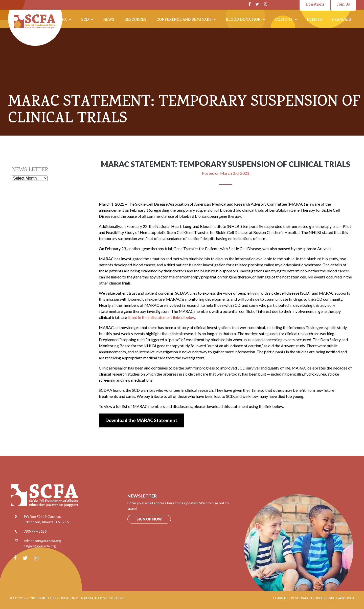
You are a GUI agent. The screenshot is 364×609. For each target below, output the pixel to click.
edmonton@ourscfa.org (42, 541)
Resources (135, 20)
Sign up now (149, 519)
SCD (85, 20)
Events (314, 20)
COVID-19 (284, 20)
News (109, 20)
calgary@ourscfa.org (40, 546)
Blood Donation (244, 20)
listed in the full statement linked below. (162, 317)
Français (341, 20)
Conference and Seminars (185, 20)
